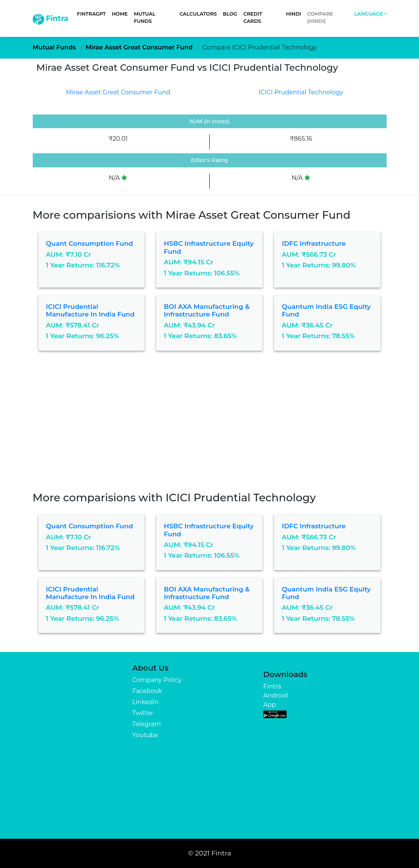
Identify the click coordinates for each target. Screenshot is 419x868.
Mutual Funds (145, 17)
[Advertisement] (209, 427)
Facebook (147, 691)
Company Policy (157, 680)
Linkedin (146, 702)
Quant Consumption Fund (90, 243)
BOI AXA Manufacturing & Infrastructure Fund (206, 310)
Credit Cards (253, 17)
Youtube (145, 735)
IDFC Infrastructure (314, 243)
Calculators (198, 14)
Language (369, 14)
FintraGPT (91, 14)
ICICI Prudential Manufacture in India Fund (90, 310)
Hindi (294, 14)
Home (120, 14)
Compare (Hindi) (320, 17)
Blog (230, 14)
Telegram (147, 724)
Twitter (143, 713)
